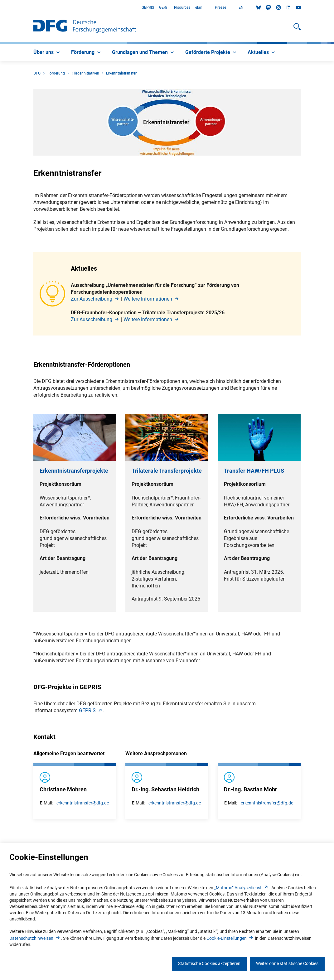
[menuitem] (47, 53)
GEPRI (91, 710)
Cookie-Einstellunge (230, 938)
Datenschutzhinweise (35, 938)
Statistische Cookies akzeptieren (209, 963)
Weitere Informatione (152, 299)
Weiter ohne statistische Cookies (287, 963)
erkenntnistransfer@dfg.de (83, 803)
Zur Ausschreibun (95, 299)
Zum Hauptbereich (0, 8)
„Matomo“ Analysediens (242, 888)
